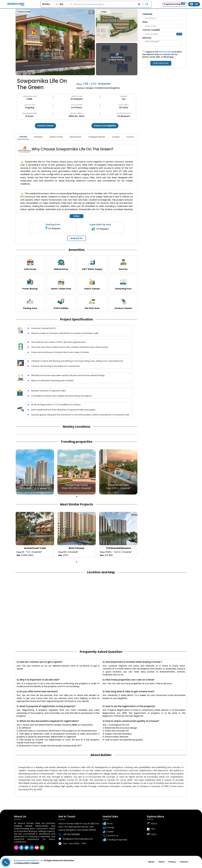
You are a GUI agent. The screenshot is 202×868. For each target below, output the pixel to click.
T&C (151, 829)
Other (77, 216)
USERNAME (147, 14)
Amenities (38, 137)
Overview (23, 137)
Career (108, 832)
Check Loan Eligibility (105, 126)
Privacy (172, 862)
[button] (135, 472)
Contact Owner (45, 126)
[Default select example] (66, 4)
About (152, 824)
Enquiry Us (77, 238)
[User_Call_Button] (6, 862)
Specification (75, 137)
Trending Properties (97, 137)
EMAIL (145, 22)
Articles (108, 828)
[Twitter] (27, 848)
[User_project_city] (49, 4)
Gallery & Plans (56, 137)
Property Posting (174, 4)
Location (116, 137)
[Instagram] (16, 848)
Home (108, 824)
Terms (161, 862)
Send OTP (179, 34)
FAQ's (152, 834)
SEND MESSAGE (161, 63)
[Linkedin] (32, 848)
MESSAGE (147, 38)
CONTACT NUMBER (151, 30)
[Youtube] (37, 848)
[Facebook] (21, 848)
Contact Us (110, 836)
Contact (130, 137)
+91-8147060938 (69, 834)
